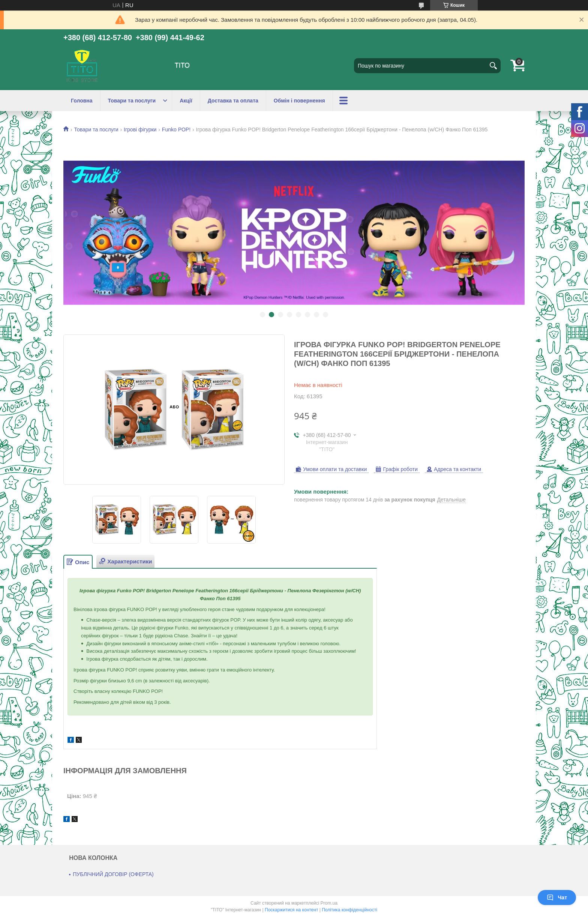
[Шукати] (493, 66)
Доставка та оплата (233, 101)
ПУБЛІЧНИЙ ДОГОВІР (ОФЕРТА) (113, 874)
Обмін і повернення (299, 101)
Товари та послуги (132, 101)
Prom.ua (329, 903)
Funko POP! (176, 129)
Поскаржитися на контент (291, 910)
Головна (82, 101)
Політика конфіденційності (349, 910)
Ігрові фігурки (140, 129)
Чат (557, 897)
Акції (186, 101)
